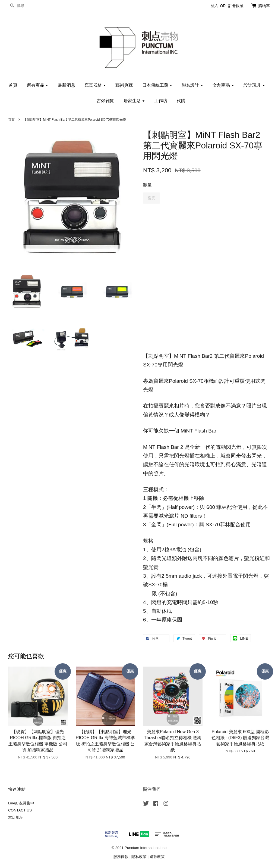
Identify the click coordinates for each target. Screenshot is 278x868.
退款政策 (157, 857)
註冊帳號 (236, 6)
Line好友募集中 (21, 803)
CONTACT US (20, 810)
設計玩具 (254, 85)
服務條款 (121, 857)
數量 (147, 185)
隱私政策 (139, 857)
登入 (214, 6)
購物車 (264, 6)
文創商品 (223, 85)
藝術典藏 (124, 85)
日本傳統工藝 (157, 85)
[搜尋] (24, 6)
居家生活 (134, 101)
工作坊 (161, 101)
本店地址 (16, 818)
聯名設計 (192, 85)
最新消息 (67, 85)
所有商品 (38, 85)
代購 (181, 101)
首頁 (13, 85)
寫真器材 (95, 85)
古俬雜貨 (105, 101)
